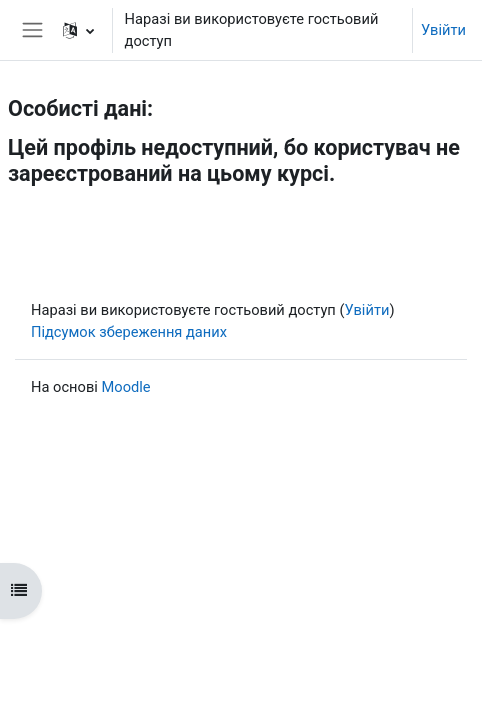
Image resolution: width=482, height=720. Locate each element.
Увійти (443, 30)
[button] (78, 30)
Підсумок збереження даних (129, 332)
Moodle (125, 387)
